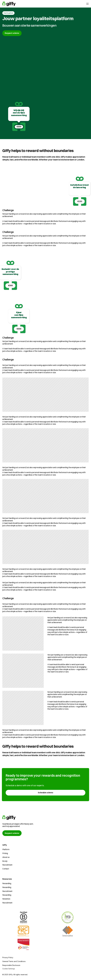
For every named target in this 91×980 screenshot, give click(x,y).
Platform (6, 849)
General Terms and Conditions (14, 961)
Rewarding (7, 883)
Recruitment (7, 865)
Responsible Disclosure (11, 965)
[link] (45, 793)
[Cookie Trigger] (9, 969)
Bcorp (5, 861)
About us (6, 857)
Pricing (5, 853)
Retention (6, 899)
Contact (6, 869)
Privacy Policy (8, 957)
